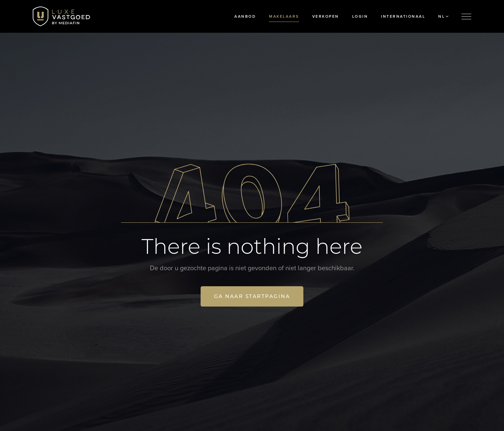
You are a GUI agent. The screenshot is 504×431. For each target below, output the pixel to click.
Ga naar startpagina (252, 296)
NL (443, 16)
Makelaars (284, 16)
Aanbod (245, 16)
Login (360, 16)
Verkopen (326, 16)
